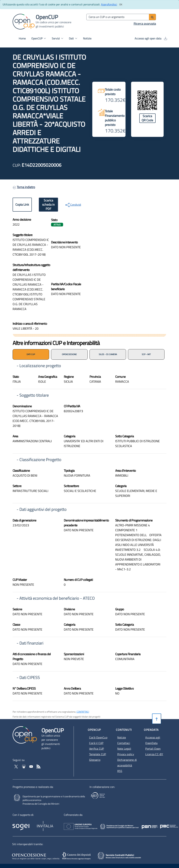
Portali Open (153, 749)
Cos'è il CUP (96, 743)
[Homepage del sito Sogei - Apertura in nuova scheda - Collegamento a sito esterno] (24, 825)
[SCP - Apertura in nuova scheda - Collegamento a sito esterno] (124, 855)
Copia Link (22, 205)
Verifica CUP (97, 749)
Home (22, 38)
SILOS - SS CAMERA (108, 354)
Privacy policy (126, 754)
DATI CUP (31, 354)
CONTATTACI (83, 712)
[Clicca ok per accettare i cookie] (121, 5)
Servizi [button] (57, 38)
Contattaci (124, 743)
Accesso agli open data (151, 38)
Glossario (95, 760)
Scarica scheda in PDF (48, 205)
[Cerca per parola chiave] (118, 17)
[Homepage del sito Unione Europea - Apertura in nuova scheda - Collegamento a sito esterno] (93, 824)
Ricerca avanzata (145, 24)
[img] (128, 260)
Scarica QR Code (147, 118)
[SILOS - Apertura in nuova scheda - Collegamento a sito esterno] (77, 856)
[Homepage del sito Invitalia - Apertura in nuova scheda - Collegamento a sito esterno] (60, 825)
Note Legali (124, 749)
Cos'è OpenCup (98, 737)
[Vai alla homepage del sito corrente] (24, 21)
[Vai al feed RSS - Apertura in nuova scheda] (38, 766)
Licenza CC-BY (154, 754)
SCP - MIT (146, 354)
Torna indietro (26, 187)
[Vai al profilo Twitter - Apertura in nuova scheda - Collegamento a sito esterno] (16, 766)
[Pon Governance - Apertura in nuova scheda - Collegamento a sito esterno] (162, 824)
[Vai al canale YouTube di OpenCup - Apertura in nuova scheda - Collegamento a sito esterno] (31, 766)
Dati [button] (73, 38)
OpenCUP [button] (39, 38)
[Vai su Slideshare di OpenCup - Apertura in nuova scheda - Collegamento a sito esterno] (24, 766)
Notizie (87, 38)
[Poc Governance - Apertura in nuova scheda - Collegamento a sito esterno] (148, 824)
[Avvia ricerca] (152, 17)
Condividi (73, 205)
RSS (120, 771)
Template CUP (98, 754)
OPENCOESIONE (69, 354)
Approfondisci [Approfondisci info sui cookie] (109, 4)
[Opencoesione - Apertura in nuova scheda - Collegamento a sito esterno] (35, 856)
